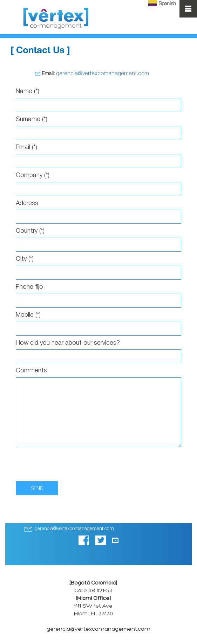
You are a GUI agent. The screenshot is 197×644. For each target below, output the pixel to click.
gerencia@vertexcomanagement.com (103, 73)
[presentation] (69, 463)
